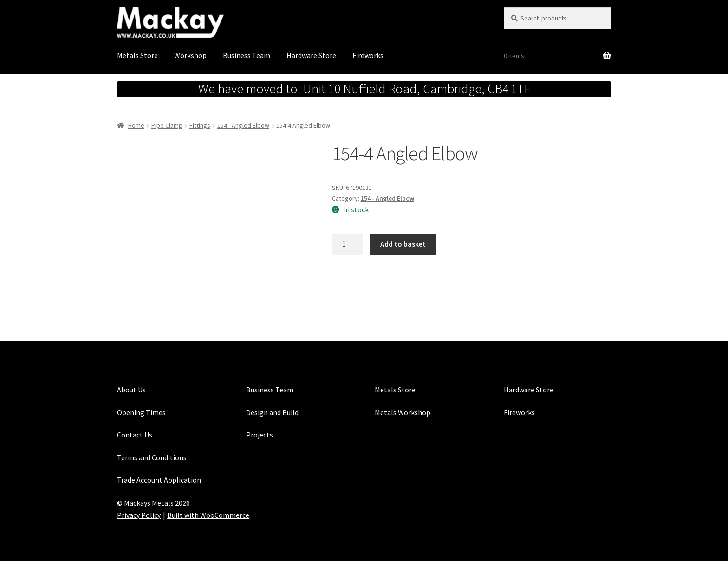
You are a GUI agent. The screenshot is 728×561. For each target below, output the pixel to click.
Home (136, 125)
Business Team (247, 55)
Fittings (200, 125)
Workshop (190, 55)
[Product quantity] (348, 244)
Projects (260, 435)
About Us (131, 390)
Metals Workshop (403, 412)
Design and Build (272, 412)
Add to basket (403, 244)
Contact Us (135, 435)
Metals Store (137, 55)
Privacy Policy (139, 515)
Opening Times (141, 412)
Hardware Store (311, 55)
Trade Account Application (159, 480)
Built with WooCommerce (208, 515)
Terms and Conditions (152, 457)
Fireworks (368, 55)
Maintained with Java (151, 527)
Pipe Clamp (167, 125)
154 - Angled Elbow (243, 125)
